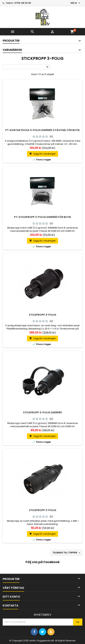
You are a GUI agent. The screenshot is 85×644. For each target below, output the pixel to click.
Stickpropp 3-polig (43, 315)
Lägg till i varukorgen (42, 154)
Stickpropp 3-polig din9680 (42, 412)
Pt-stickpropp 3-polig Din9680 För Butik (42, 217)
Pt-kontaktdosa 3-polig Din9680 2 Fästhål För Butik (42, 130)
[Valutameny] (76, 3)
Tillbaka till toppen (67, 553)
